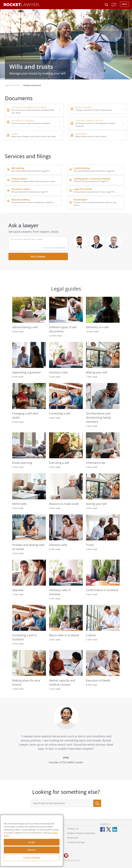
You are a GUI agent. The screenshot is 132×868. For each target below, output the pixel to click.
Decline (32, 850)
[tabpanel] (66, 739)
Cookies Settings (32, 858)
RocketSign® (80, 200)
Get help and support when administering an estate (33, 181)
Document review (21, 189)
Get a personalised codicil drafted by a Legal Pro (94, 171)
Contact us (73, 829)
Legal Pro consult (83, 189)
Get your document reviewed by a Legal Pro (30, 192)
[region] (32, 841)
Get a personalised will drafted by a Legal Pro (31, 171)
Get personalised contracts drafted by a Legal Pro (33, 202)
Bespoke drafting (20, 200)
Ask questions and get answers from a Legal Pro (94, 192)
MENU (125, 4)
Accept (32, 842)
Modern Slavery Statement (81, 833)
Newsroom (73, 838)
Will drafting (18, 168)
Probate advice (19, 179)
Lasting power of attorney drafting (92, 179)
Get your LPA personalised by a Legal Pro (91, 181)
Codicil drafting (82, 168)
